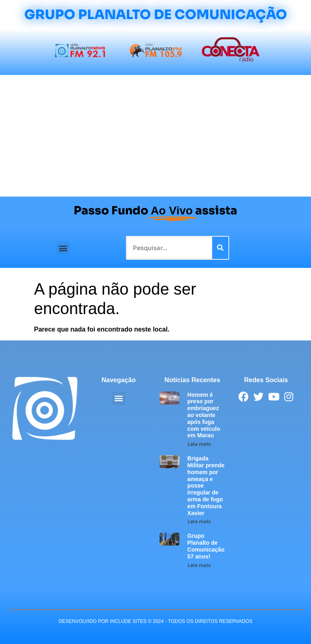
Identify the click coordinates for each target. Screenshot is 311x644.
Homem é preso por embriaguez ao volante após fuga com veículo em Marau (204, 415)
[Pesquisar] (220, 248)
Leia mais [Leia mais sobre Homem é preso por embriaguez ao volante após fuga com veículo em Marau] (199, 444)
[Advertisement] (155, 136)
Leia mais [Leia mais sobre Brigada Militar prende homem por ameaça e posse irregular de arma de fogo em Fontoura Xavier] (199, 521)
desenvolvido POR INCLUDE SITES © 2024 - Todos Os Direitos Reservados (155, 621)
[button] (63, 248)
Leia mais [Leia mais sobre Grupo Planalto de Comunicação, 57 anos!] (199, 565)
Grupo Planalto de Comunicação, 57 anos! (207, 546)
